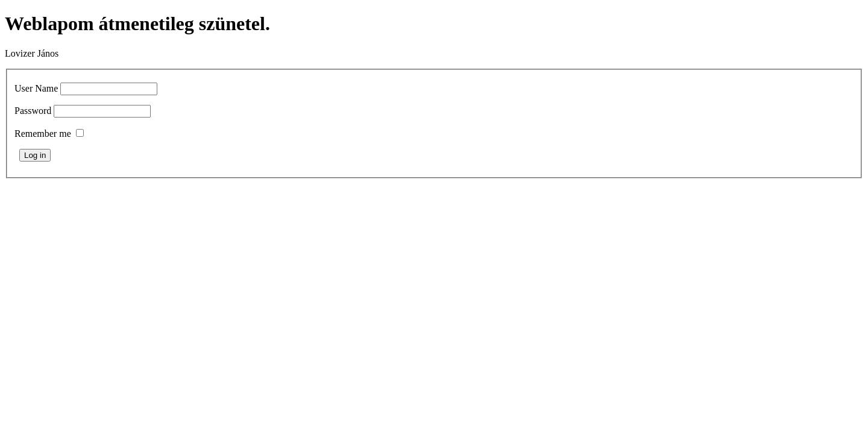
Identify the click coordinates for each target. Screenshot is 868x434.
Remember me (43, 134)
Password (33, 111)
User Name (36, 88)
